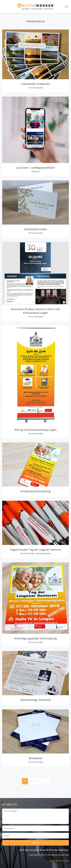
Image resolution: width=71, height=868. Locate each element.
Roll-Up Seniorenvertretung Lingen (36, 430)
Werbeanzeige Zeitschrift (36, 700)
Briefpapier (36, 758)
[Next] (46, 781)
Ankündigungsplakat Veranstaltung (35, 638)
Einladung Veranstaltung (36, 491)
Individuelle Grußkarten (36, 84)
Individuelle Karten (36, 229)
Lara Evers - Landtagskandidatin (35, 168)
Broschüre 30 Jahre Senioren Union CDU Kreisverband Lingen (36, 311)
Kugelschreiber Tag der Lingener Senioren (36, 550)
